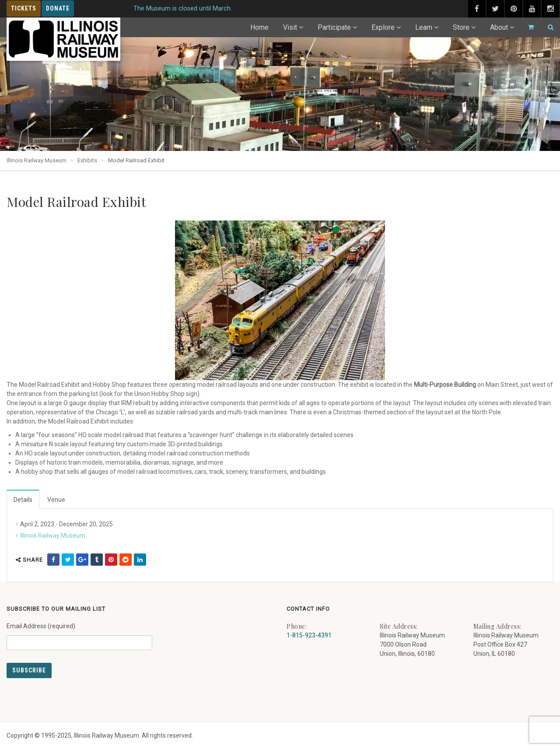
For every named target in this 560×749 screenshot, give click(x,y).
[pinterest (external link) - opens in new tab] (514, 9)
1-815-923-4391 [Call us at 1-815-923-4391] (309, 635)
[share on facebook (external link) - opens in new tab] (53, 560)
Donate (58, 8)
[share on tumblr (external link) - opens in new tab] (97, 560)
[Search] (547, 27)
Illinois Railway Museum (53, 535)
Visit (290, 27)
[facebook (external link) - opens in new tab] (477, 9)
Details (23, 500)
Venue (56, 500)
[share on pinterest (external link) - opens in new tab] (111, 560)
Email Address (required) (79, 633)
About (499, 27)
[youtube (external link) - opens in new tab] (532, 9)
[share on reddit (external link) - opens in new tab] (126, 560)
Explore (383, 27)
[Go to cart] (527, 27)
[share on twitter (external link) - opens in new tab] (68, 560)
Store (461, 27)
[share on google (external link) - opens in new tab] (82, 560)
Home (259, 27)
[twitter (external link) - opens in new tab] (495, 9)
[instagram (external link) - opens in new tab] (550, 9)
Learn (424, 27)
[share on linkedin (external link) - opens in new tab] (140, 560)
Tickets (24, 8)
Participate (334, 27)
